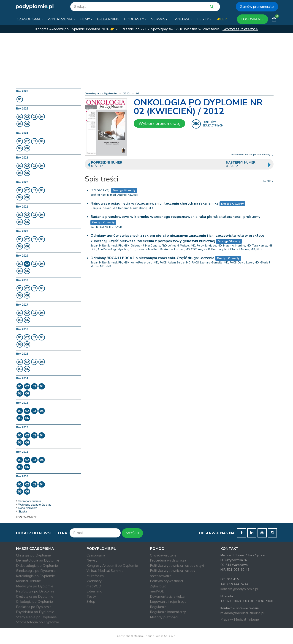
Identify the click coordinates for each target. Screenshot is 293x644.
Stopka (23, 512)
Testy (91, 597)
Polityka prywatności (166, 581)
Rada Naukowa (28, 508)
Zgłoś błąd (158, 586)
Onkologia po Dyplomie (101, 93)
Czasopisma (96, 555)
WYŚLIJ (132, 533)
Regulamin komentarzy (168, 612)
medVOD (94, 586)
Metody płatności (164, 617)
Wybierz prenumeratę (159, 123)
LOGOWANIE (252, 19)
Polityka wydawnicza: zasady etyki (177, 566)
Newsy (92, 560)
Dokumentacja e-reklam (169, 597)
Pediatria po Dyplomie (34, 607)
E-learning (94, 591)
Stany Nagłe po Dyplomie (36, 617)
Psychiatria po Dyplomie (35, 612)
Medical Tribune (28, 581)
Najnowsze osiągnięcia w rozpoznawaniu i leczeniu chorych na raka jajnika (155, 203)
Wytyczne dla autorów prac (35, 505)
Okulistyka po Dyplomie (35, 597)
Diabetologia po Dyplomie (37, 566)
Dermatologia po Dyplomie (38, 560)
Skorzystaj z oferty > (240, 29)
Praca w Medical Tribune (240, 619)
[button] (30, 19)
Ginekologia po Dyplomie (36, 571)
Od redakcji (100, 190)
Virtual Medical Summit (105, 571)
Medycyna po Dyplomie (35, 586)
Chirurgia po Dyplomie (33, 555)
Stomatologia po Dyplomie (38, 622)
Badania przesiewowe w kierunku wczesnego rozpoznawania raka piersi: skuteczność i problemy (175, 217)
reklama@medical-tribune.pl (242, 613)
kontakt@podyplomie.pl (239, 589)
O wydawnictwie (163, 555)
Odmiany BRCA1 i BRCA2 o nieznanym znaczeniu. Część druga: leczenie (152, 258)
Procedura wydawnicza (168, 560)
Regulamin (158, 607)
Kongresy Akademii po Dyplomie (112, 566)
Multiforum (95, 576)
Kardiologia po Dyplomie (35, 576)
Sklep (91, 602)
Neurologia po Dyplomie (35, 591)
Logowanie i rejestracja (168, 602)
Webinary (94, 581)
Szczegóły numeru (30, 501)
